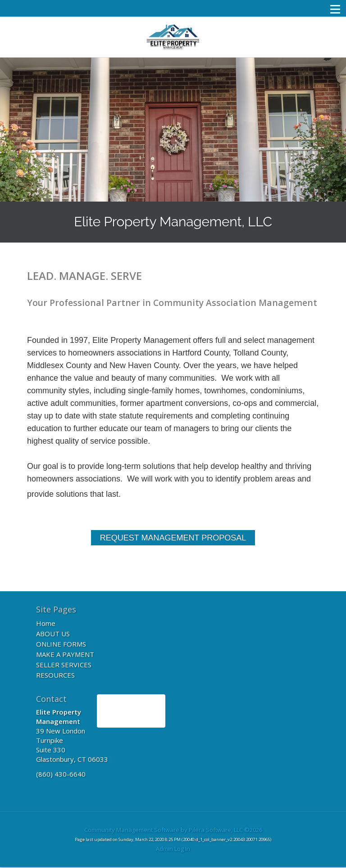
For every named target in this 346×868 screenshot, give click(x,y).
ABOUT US (53, 634)
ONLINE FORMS (61, 644)
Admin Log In (173, 849)
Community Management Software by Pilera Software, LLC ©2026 (173, 830)
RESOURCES (55, 675)
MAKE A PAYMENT (65, 654)
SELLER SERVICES (64, 665)
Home (46, 623)
